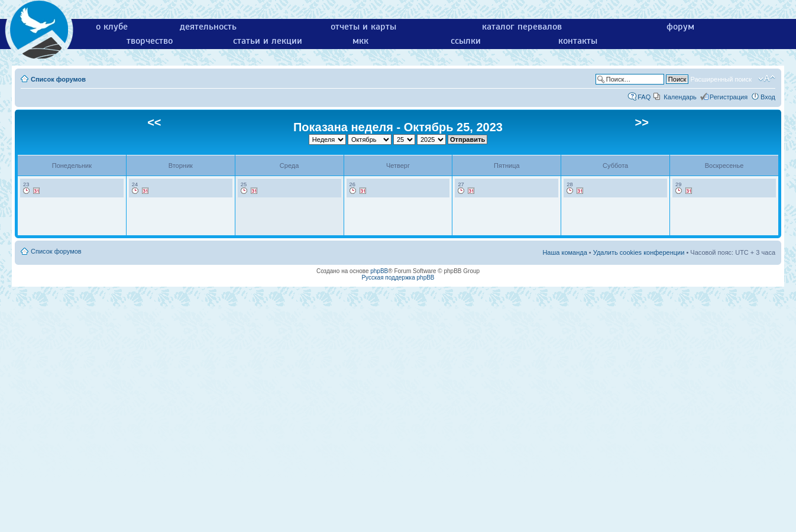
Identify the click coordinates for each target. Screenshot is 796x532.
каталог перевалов (522, 27)
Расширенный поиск (721, 79)
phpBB (379, 271)
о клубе (112, 27)
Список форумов (58, 79)
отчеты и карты (363, 27)
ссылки (466, 41)
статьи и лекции (268, 41)
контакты (578, 41)
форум (680, 27)
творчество (150, 41)
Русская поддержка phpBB (398, 278)
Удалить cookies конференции (639, 252)
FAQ (644, 97)
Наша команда (564, 252)
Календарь (680, 97)
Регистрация (729, 97)
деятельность (208, 27)
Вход (768, 97)
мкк (360, 41)
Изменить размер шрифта (767, 79)
